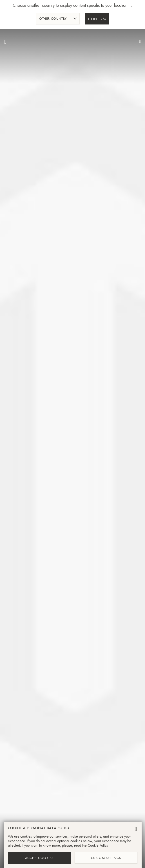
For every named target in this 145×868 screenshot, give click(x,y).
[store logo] (73, 42)
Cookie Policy (98, 845)
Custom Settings (106, 858)
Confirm (97, 19)
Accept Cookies (39, 858)
